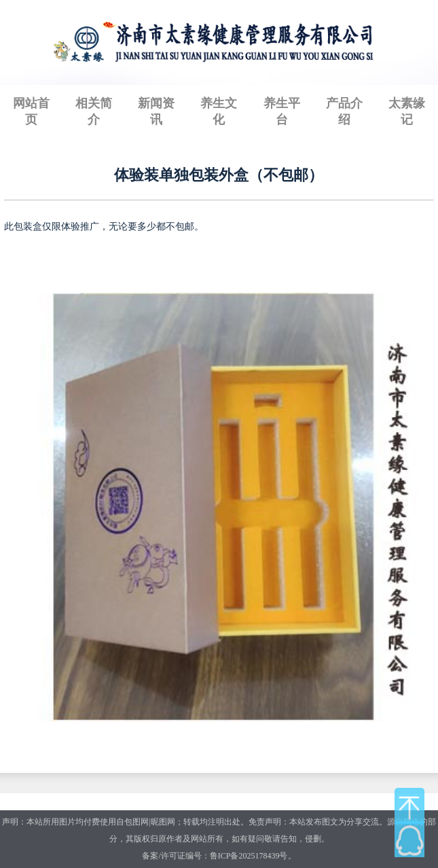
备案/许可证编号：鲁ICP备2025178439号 (215, 856)
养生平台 (282, 111)
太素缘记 (407, 111)
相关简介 (94, 111)
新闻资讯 (156, 111)
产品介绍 (344, 111)
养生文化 (219, 111)
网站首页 (31, 111)
